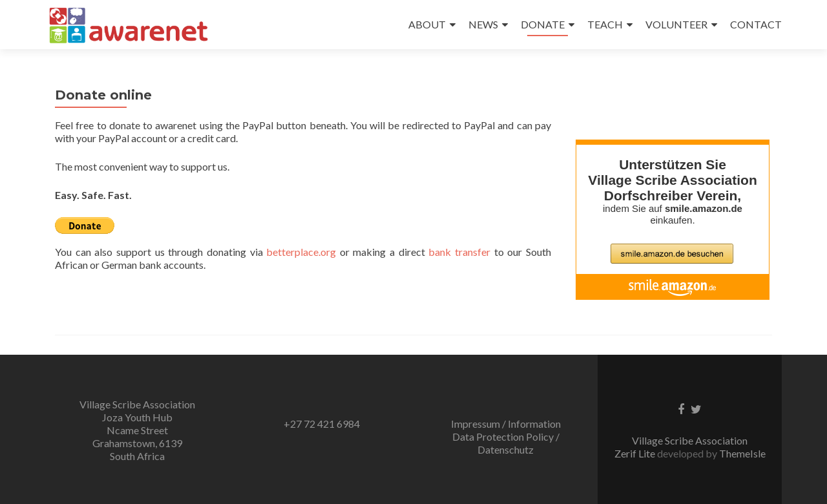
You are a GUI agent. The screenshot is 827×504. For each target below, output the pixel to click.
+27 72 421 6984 (322, 424)
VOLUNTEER (676, 24)
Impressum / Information (506, 424)
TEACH (605, 24)
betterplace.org (301, 252)
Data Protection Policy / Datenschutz (506, 443)
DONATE (543, 24)
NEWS (483, 24)
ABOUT (427, 24)
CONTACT (756, 24)
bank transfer (459, 252)
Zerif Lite (636, 453)
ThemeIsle (742, 453)
